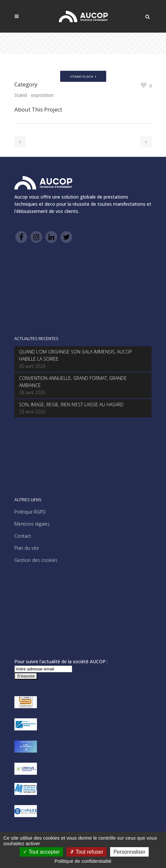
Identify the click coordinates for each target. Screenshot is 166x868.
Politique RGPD (30, 512)
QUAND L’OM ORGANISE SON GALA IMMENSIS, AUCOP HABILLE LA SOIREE (75, 355)
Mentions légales (32, 524)
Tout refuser (87, 852)
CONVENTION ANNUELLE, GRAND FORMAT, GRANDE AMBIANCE (73, 382)
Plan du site (27, 548)
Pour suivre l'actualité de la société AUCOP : (61, 661)
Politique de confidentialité (83, 861)
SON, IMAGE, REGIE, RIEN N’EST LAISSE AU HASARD (71, 404)
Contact (23, 536)
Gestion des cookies (36, 560)
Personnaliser (129, 852)
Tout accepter (41, 852)
